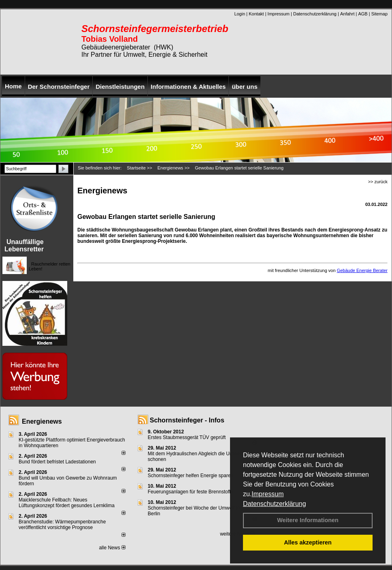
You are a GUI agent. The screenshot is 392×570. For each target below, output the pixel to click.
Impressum (267, 494)
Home (13, 86)
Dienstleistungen (120, 87)
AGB (363, 14)
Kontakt (256, 14)
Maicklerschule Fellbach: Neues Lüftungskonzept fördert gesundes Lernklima (67, 503)
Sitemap (379, 14)
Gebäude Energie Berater (362, 270)
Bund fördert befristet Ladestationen (57, 462)
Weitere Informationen (308, 520)
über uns (244, 87)
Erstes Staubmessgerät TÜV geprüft (187, 437)
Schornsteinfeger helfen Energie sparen (191, 476)
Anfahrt (347, 14)
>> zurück (378, 182)
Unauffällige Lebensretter (24, 245)
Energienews (42, 421)
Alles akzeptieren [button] (308, 542)
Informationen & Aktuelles (188, 87)
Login (240, 14)
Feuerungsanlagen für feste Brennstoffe (191, 492)
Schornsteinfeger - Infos (187, 420)
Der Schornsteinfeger (59, 87)
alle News (112, 548)
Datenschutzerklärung (275, 504)
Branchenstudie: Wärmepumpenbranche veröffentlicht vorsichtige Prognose (62, 525)
